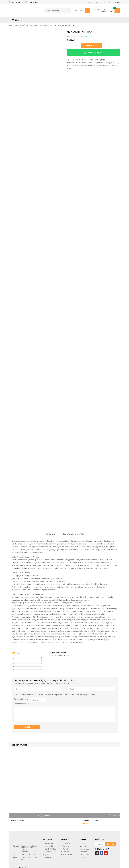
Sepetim (66, 833)
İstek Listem (68, 836)
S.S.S (83, 839)
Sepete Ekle (92, 45)
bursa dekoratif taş (89, 63)
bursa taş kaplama (103, 65)
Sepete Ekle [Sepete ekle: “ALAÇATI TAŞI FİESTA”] (47, 797)
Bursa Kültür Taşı (104, 63)
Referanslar (49, 828)
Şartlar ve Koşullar (47, 835)
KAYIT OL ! (111, 826)
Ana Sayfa (13, 25)
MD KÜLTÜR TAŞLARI (28, 25)
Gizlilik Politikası (50, 830)
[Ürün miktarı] (73, 46)
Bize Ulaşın (49, 839)
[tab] (50, 516)
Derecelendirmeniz (22, 681)
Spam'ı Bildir (86, 836)
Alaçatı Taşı (77, 63)
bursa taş (115, 63)
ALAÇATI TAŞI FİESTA (19, 802)
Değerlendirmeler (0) (73, 515)
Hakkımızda (49, 825)
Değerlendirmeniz (21, 685)
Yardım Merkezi (83, 826)
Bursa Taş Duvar (73, 65)
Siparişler (66, 828)
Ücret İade (85, 830)
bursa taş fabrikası (88, 65)
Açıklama (50, 515)
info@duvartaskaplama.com (30, 840)
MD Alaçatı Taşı (46, 25)
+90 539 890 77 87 (105, 12)
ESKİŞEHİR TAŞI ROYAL (91, 802)
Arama (88, 11)
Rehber (84, 833)
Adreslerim (67, 830)
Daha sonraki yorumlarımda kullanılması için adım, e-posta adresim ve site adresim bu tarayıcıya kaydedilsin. (57, 676)
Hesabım (66, 825)
